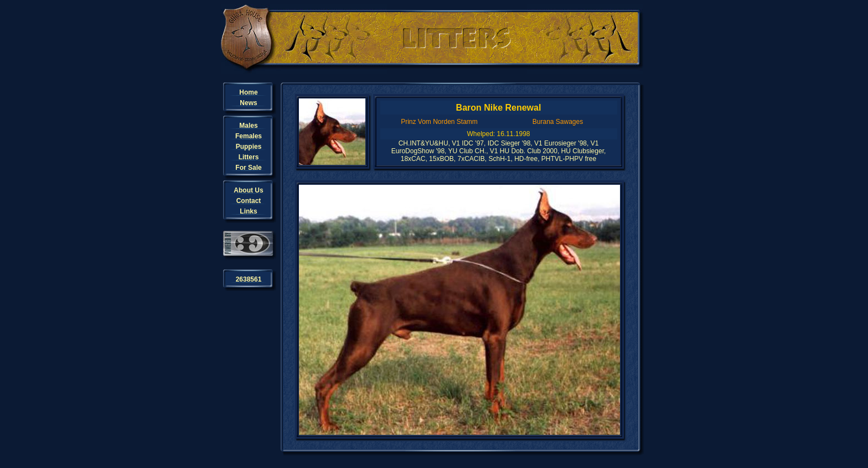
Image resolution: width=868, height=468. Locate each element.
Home (248, 92)
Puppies (249, 147)
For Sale (248, 168)
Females (249, 136)
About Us (248, 190)
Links (248, 211)
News (248, 103)
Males (248, 126)
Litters (249, 157)
